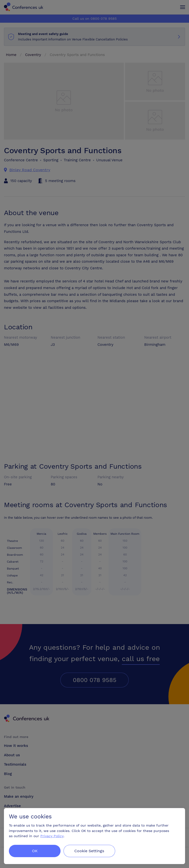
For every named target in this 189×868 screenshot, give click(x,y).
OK (35, 851)
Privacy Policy (52, 836)
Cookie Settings (89, 851)
